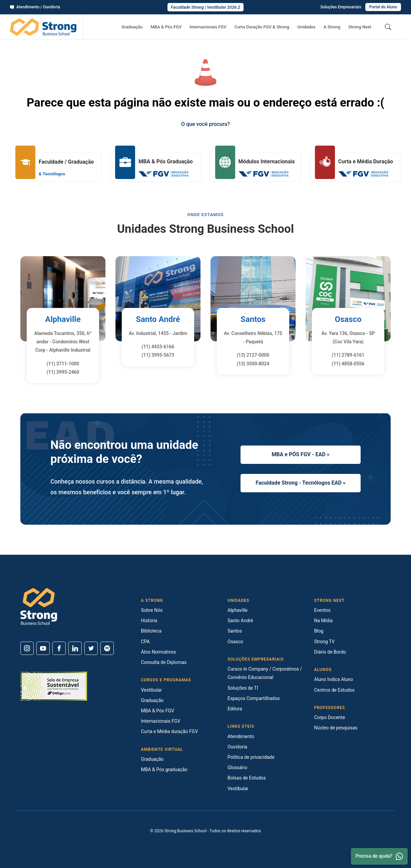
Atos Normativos (159, 652)
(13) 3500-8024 (253, 364)
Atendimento (241, 736)
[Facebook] (59, 648)
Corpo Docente (330, 717)
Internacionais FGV (208, 27)
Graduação (132, 27)
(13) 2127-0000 (253, 355)
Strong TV (325, 642)
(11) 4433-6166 (158, 347)
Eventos (322, 610)
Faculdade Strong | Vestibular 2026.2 (205, 7)
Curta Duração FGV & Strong (262, 27)
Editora (235, 709)
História (149, 621)
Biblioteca (151, 631)
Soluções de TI (243, 688)
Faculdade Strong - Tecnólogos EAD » (301, 483)
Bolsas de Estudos (247, 778)
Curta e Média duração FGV (170, 731)
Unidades (306, 27)
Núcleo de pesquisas (336, 728)
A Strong (332, 27)
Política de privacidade (251, 757)
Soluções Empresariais (341, 7)
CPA (145, 642)
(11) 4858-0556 (348, 364)
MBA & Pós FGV (166, 27)
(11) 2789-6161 (348, 355)
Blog (319, 631)
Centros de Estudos (335, 690)
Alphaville (63, 319)
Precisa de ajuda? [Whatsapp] (379, 856)
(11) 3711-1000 (63, 364)
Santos (253, 319)
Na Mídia (324, 621)
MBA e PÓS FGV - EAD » (300, 454)
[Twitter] (91, 648)
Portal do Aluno (383, 7)
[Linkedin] (75, 648)
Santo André (158, 319)
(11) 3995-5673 (158, 355)
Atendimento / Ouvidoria (35, 7)
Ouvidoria (237, 747)
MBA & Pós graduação (164, 769)
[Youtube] (43, 648)
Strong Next (360, 27)
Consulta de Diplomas (164, 662)
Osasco (348, 319)
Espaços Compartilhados (254, 698)
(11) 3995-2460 (63, 372)
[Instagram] (27, 648)
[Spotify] (107, 648)
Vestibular (152, 690)
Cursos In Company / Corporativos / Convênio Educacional (265, 673)
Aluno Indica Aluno (334, 679)
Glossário (237, 767)
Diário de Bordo (330, 652)
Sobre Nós (152, 610)
